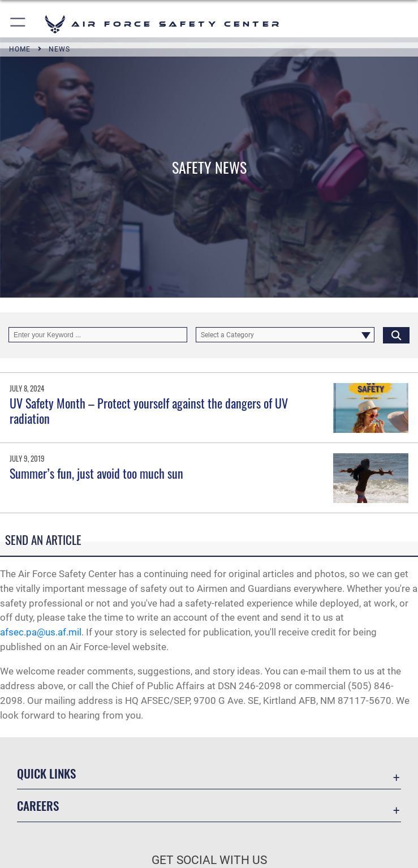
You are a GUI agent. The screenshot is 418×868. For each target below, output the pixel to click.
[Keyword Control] (98, 335)
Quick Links (46, 773)
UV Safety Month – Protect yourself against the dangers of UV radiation (149, 410)
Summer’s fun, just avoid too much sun (96, 473)
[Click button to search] (396, 335)
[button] (18, 24)
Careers (38, 805)
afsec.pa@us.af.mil (41, 632)
